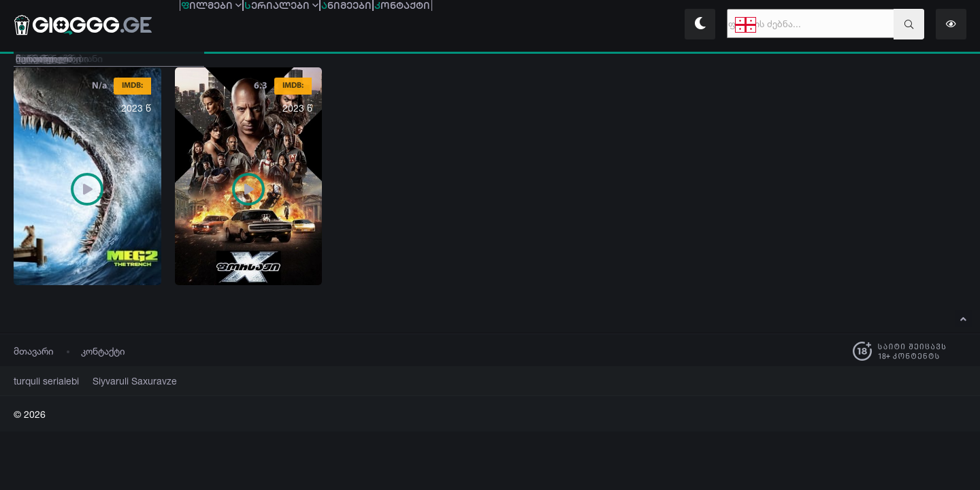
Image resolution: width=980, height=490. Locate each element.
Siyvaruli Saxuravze (118, 381)
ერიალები (340, 26)
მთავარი (34, 351)
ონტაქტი (537, 26)
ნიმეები (443, 26)
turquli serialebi (42, 381)
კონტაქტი (103, 351)
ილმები (231, 26)
